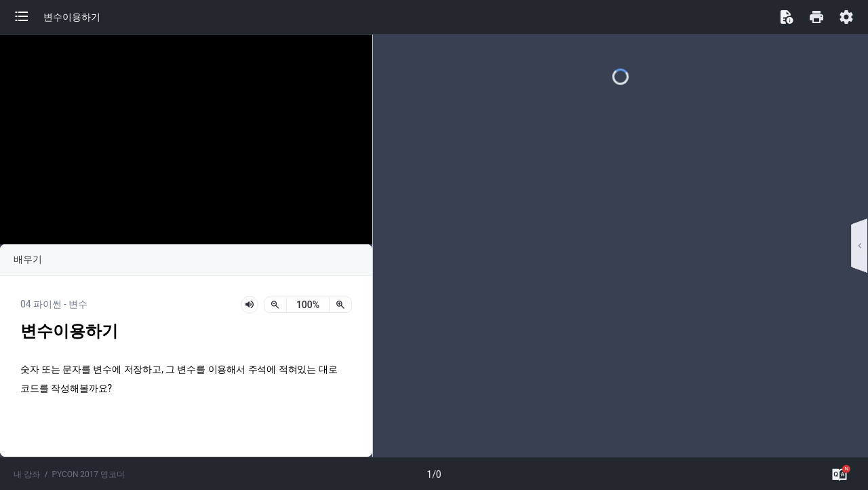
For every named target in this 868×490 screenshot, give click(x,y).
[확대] (340, 305)
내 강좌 (27, 474)
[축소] (275, 305)
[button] (28, 17)
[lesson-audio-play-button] (250, 305)
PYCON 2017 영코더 (88, 474)
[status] (308, 305)
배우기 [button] (28, 259)
